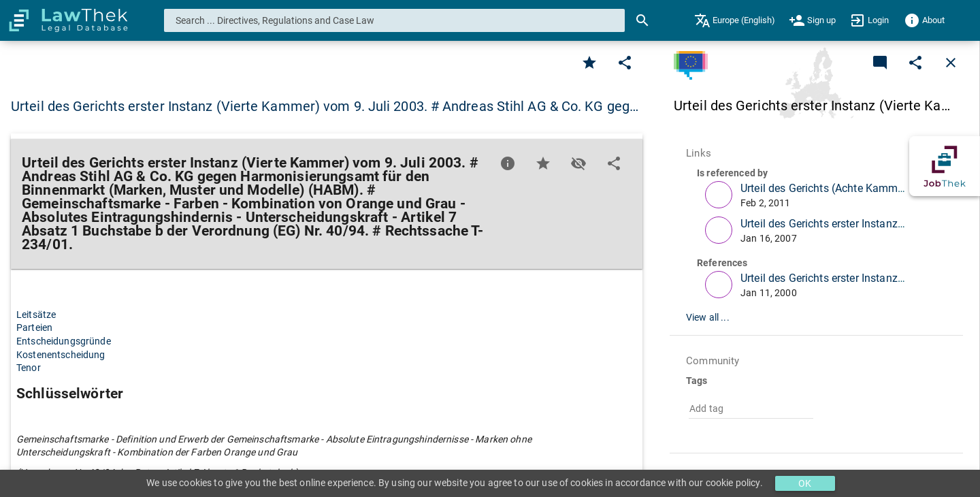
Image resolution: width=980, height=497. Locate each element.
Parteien (34, 327)
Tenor (29, 368)
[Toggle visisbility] (578, 163)
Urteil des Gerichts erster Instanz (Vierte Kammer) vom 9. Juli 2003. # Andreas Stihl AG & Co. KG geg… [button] (325, 106)
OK (805, 483)
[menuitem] (735, 20)
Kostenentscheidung (61, 355)
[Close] (951, 63)
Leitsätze (36, 315)
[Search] (642, 20)
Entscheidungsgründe (64, 341)
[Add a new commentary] (880, 63)
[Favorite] (589, 63)
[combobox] (395, 20)
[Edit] (625, 63)
